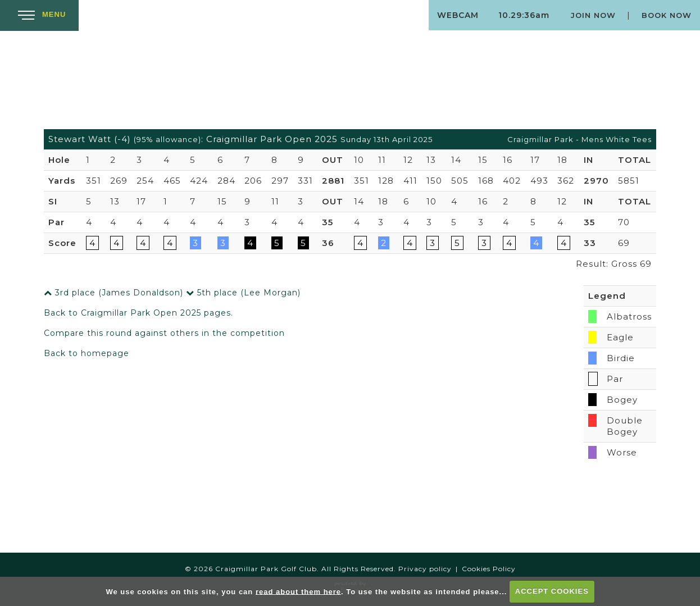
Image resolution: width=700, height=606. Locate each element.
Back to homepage (87, 353)
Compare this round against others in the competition (164, 333)
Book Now (667, 15)
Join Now (593, 15)
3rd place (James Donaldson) (113, 293)
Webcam (458, 15)
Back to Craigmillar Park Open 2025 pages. (138, 313)
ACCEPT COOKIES (552, 591)
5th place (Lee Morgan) (243, 293)
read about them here (298, 591)
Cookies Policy (489, 569)
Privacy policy (425, 569)
